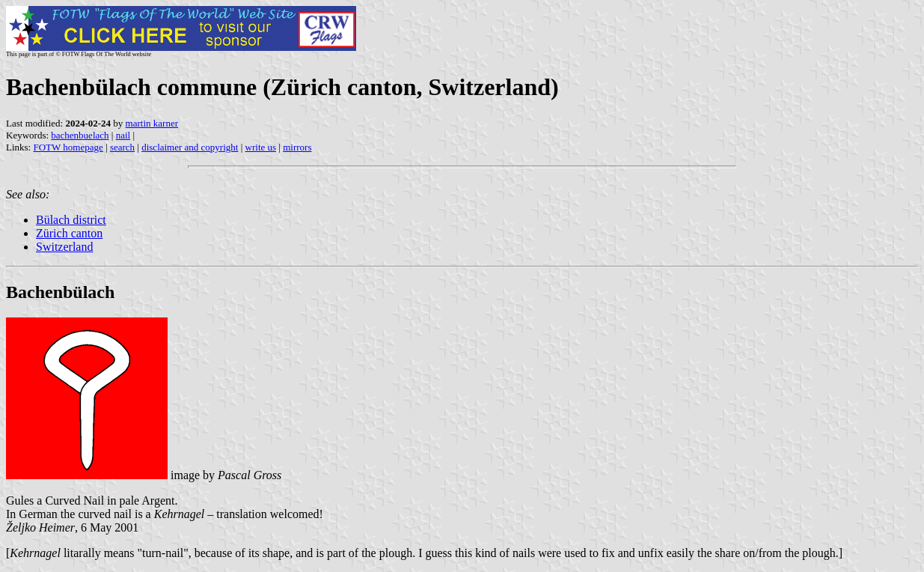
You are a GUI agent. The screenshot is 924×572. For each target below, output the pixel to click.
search (122, 147)
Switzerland (64, 247)
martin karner (152, 123)
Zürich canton (69, 233)
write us (261, 147)
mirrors (297, 147)
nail (123, 135)
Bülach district (71, 220)
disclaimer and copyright (190, 147)
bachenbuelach (80, 135)
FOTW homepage (68, 147)
